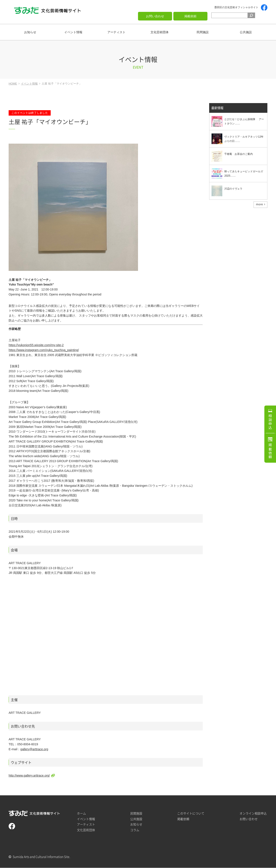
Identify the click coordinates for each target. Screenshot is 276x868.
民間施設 (203, 32)
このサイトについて (191, 813)
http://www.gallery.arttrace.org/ (29, 775)
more (259, 205)
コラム (135, 830)
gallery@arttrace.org (34, 749)
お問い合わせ (155, 16)
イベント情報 (73, 32)
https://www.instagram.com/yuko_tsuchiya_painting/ (44, 350)
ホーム (82, 813)
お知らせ (30, 32)
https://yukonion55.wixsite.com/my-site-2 (36, 345)
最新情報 (217, 108)
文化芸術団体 (160, 32)
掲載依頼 (190, 16)
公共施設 (246, 32)
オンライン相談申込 (253, 813)
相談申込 (270, 420)
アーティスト (116, 32)
